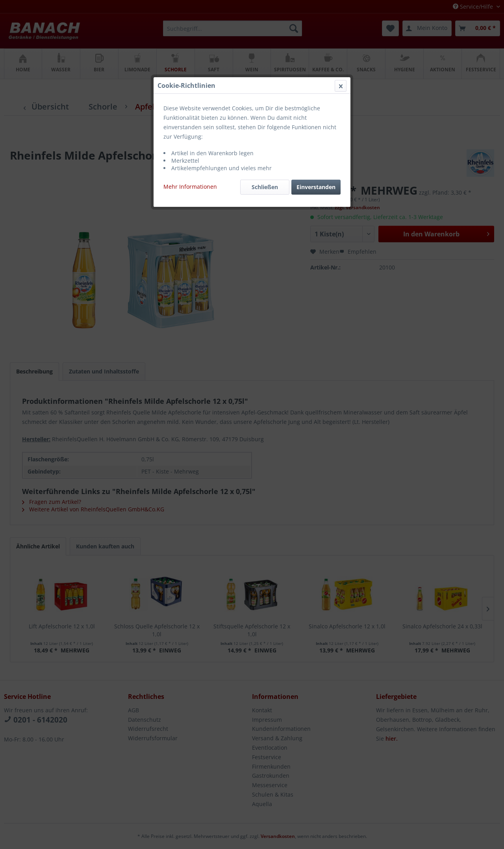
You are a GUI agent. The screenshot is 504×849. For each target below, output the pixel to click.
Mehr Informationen (190, 187)
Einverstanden (316, 187)
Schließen (265, 187)
